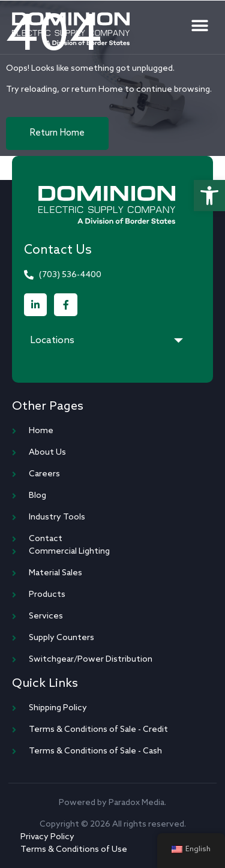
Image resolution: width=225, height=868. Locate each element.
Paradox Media (136, 803)
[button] (209, 196)
